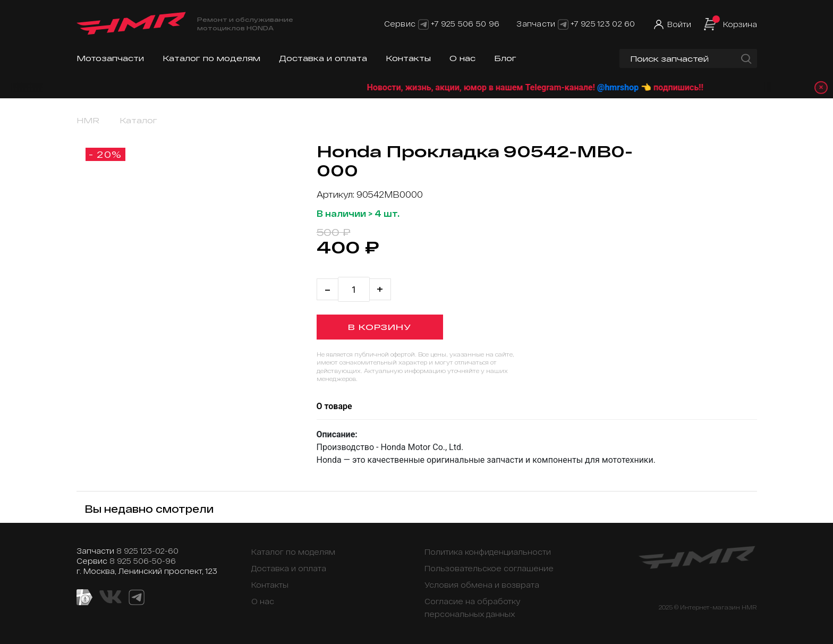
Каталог (138, 120)
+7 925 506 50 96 (465, 24)
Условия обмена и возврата (482, 585)
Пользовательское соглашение (489, 568)
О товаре (334, 406)
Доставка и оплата (323, 58)
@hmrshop (657, 87)
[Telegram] (423, 24)
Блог (505, 58)
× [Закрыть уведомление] (818, 87)
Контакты (408, 58)
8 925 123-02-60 (147, 551)
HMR (88, 120)
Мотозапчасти (110, 58)
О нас (462, 58)
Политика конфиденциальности (488, 552)
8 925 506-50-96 (143, 561)
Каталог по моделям (211, 58)
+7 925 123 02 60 (603, 24)
